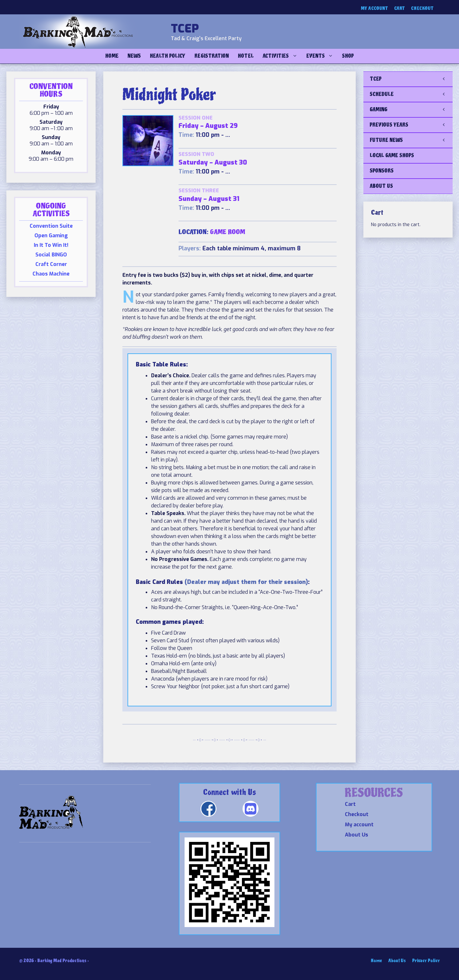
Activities (282, 56)
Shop (348, 56)
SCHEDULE (411, 94)
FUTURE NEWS (411, 140)
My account (374, 8)
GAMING (411, 110)
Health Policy (168, 56)
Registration (212, 56)
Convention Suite (51, 226)
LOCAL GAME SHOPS (392, 155)
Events (322, 56)
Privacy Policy (426, 961)
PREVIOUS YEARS (411, 125)
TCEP (185, 29)
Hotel (246, 56)
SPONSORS (382, 171)
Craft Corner (51, 264)
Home (112, 56)
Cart (400, 8)
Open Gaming (51, 236)
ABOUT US (381, 186)
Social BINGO (51, 255)
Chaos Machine (51, 274)
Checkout (422, 8)
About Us (357, 835)
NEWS (134, 56)
